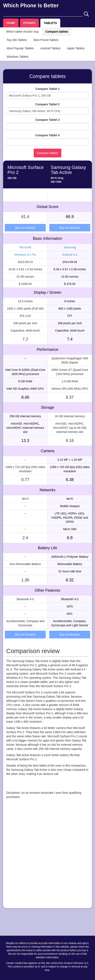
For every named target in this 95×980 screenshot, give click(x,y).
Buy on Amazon (25, 228)
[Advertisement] (47, 857)
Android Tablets (50, 48)
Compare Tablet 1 (47, 89)
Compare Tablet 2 (47, 104)
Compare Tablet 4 (47, 135)
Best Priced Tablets (46, 40)
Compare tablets (57, 32)
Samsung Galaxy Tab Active (68, 170)
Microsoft (25, 247)
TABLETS (50, 23)
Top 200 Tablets (17, 40)
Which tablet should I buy (22, 32)
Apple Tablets (76, 48)
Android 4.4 (70, 255)
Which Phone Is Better (31, 5)
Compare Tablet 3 (47, 120)
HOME (11, 23)
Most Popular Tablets (20, 48)
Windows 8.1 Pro (25, 255)
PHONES (29, 23)
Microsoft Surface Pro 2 (26, 170)
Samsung (70, 247)
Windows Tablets (18, 57)
